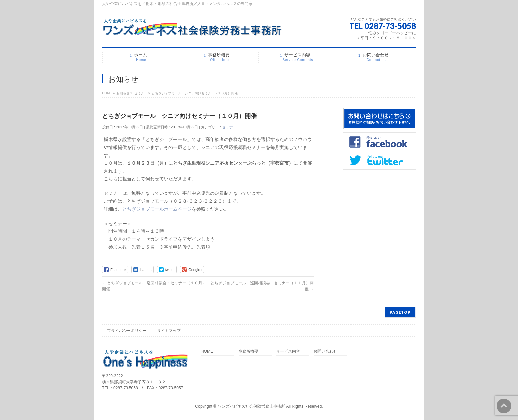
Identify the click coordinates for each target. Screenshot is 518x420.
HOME (207, 351)
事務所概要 (248, 351)
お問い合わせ (325, 351)
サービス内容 (288, 351)
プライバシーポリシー (127, 331)
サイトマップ (169, 331)
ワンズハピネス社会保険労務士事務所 (251, 406)
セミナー (229, 127)
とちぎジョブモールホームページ (157, 209)
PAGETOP (400, 312)
